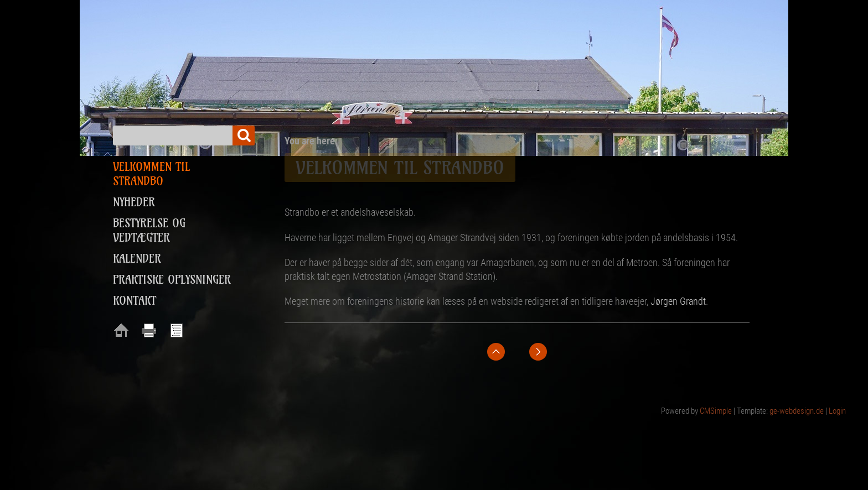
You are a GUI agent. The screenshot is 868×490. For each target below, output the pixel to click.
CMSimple (716, 411)
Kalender (137, 259)
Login (837, 411)
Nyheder (134, 202)
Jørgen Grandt (678, 301)
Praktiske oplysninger (172, 280)
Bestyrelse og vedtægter (149, 230)
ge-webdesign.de (797, 411)
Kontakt (135, 301)
